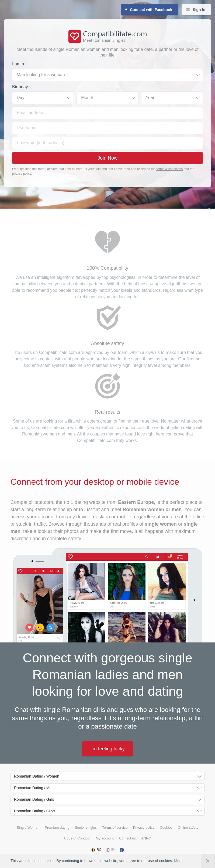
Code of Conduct (77, 838)
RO (96, 850)
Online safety (188, 827)
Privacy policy (144, 827)
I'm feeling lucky (107, 749)
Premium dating (57, 827)
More (178, 861)
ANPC (146, 838)
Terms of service (115, 827)
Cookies (166, 827)
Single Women (28, 827)
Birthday (20, 87)
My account (105, 838)
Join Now (107, 158)
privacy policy (22, 174)
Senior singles (86, 827)
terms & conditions (169, 169)
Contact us (127, 838)
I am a (18, 64)
